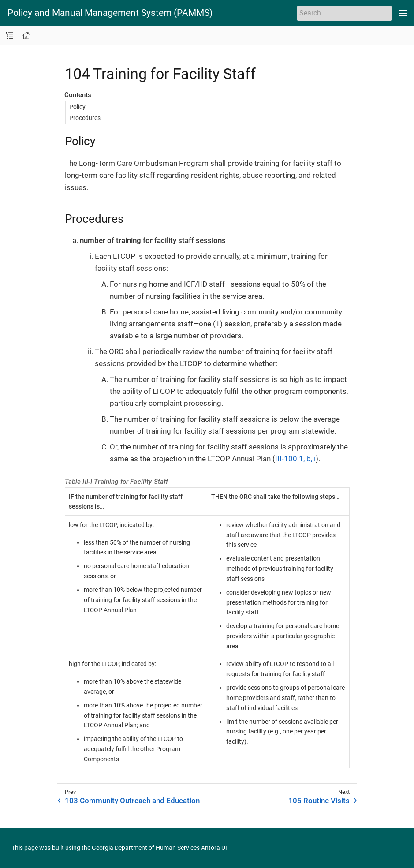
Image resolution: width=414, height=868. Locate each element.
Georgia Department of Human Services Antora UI (159, 848)
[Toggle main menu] (403, 13)
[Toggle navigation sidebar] (9, 36)
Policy (77, 107)
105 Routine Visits (319, 801)
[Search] (344, 13)
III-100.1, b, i (295, 459)
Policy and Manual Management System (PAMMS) (110, 13)
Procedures (85, 118)
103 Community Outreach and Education (132, 801)
